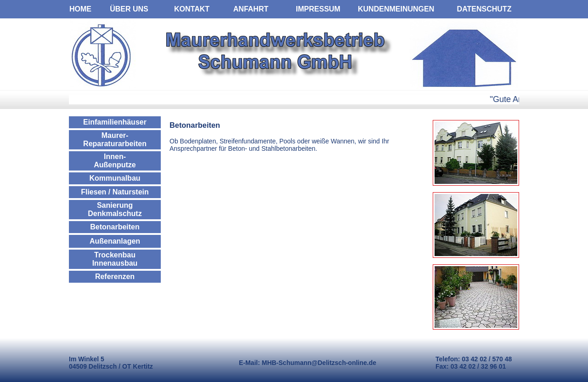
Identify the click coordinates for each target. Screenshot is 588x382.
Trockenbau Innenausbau (115, 259)
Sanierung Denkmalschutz (115, 209)
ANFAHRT (251, 9)
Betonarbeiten (115, 227)
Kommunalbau (115, 178)
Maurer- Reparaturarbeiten (115, 140)
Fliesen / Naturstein (115, 192)
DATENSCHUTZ (484, 9)
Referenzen (115, 277)
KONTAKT (192, 9)
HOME (80, 9)
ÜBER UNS (129, 9)
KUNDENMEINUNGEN (396, 9)
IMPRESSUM (318, 9)
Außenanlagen (115, 241)
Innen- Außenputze (115, 161)
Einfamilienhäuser (115, 122)
